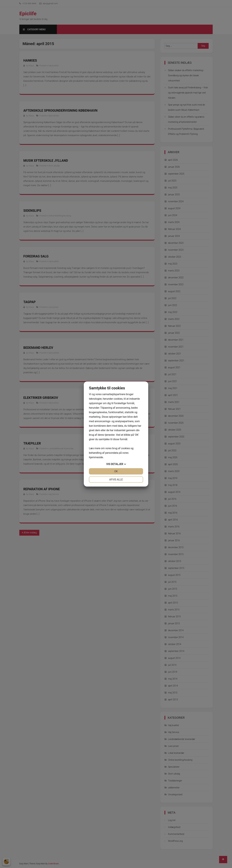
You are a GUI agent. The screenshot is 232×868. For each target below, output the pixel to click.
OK (116, 471)
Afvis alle (116, 480)
